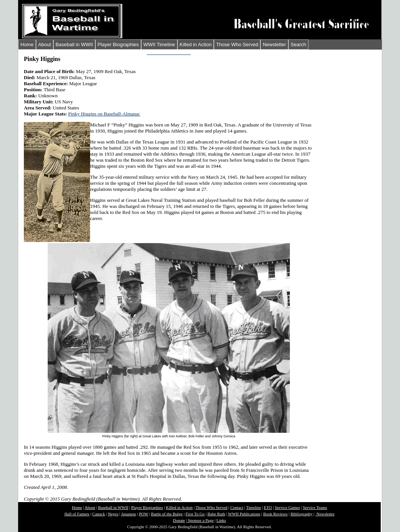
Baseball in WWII (74, 44)
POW (143, 514)
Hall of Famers (77, 514)
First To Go (195, 514)
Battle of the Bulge (167, 514)
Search (298, 44)
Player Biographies (118, 44)
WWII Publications (244, 514)
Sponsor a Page (201, 520)
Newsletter (274, 44)
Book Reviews (275, 514)
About (45, 44)
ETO (268, 507)
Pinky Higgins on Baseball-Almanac (104, 114)
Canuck (99, 514)
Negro (113, 514)
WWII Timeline (159, 44)
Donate (179, 520)
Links (221, 520)
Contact (237, 507)
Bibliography (302, 514)
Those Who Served (237, 44)
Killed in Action (196, 44)
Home (27, 44)
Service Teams (315, 507)
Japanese (128, 514)
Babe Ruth (216, 514)
